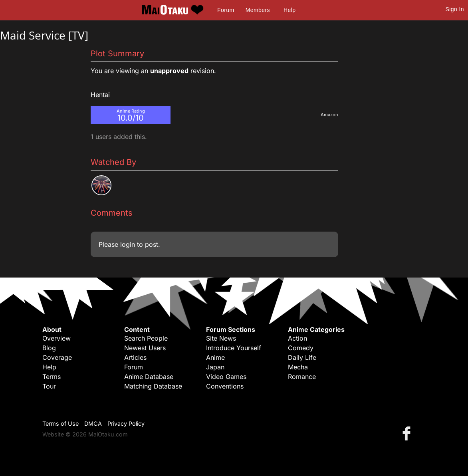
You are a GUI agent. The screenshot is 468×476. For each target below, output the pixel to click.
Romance (302, 377)
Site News (221, 338)
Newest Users (145, 348)
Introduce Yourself (234, 348)
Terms (52, 377)
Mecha (298, 367)
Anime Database (149, 377)
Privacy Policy (126, 423)
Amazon (329, 115)
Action (297, 338)
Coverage (57, 357)
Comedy (301, 348)
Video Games (226, 377)
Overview (57, 338)
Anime (215, 357)
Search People (146, 338)
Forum (226, 10)
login (128, 244)
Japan (215, 367)
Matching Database (153, 386)
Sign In (455, 9)
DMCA (93, 423)
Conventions (225, 386)
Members (258, 10)
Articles (135, 357)
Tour (49, 386)
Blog (49, 348)
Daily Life (302, 357)
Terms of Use (60, 423)
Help (290, 10)
